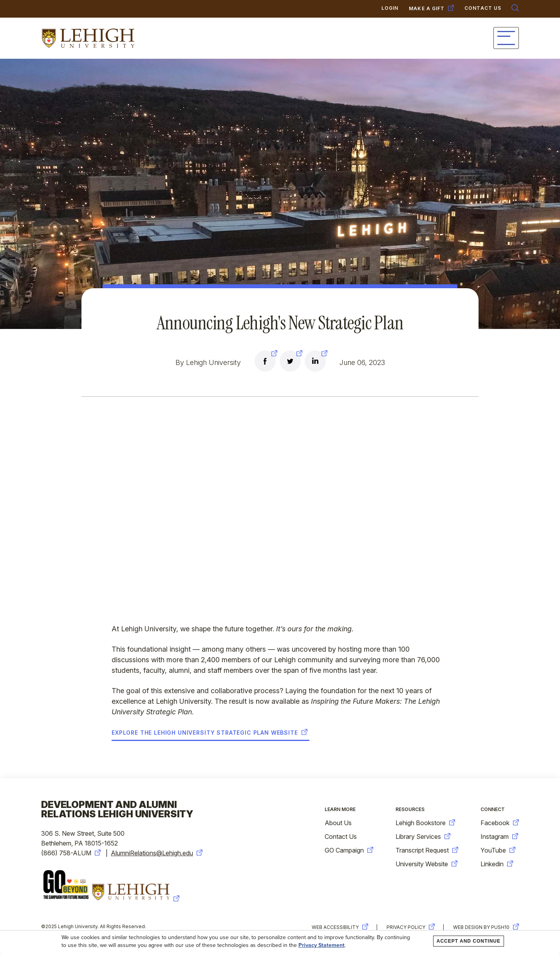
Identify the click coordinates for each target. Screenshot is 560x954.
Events (456, 38)
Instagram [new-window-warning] (499, 837)
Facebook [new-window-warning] (500, 823)
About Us (338, 823)
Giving (413, 38)
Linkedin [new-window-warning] (497, 864)
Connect (259, 38)
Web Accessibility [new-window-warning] (340, 927)
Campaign (364, 38)
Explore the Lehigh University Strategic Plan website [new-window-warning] (210, 733)
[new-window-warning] (265, 362)
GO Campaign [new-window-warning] (349, 850)
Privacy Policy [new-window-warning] (411, 927)
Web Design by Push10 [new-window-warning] (486, 927)
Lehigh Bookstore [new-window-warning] (425, 823)
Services (310, 38)
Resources (410, 809)
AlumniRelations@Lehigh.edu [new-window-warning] (157, 853)
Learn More (340, 809)
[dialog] (280, 942)
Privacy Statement (322, 945)
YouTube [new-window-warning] (498, 850)
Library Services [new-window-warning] (423, 837)
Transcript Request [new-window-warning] (427, 850)
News (499, 38)
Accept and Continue (469, 941)
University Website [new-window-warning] (426, 864)
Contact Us (341, 837)
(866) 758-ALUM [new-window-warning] (71, 853)
